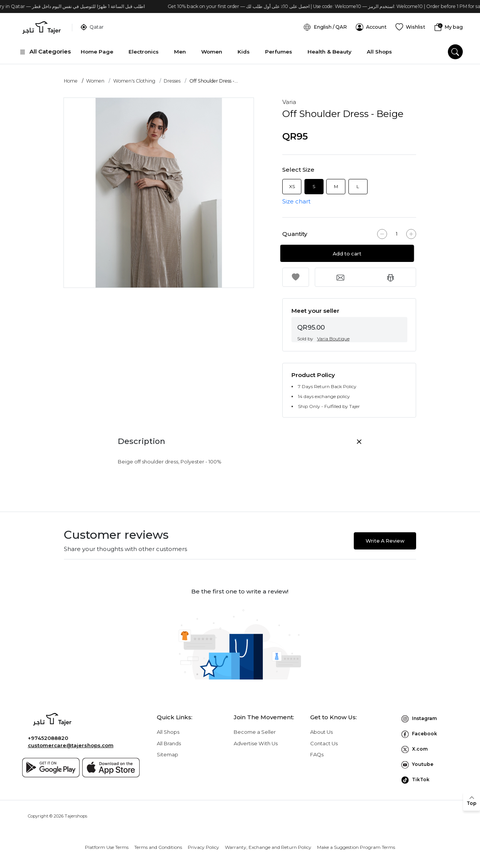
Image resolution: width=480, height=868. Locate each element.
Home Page (97, 48)
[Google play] (51, 764)
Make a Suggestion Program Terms (356, 844)
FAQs (317, 751)
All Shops (379, 48)
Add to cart (349, 251)
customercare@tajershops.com (71, 742)
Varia (289, 99)
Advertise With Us (256, 740)
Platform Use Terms (107, 844)
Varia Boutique (333, 336)
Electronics (144, 48)
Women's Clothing (134, 78)
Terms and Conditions (158, 844)
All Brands (169, 740)
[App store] (111, 764)
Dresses (172, 78)
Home (71, 78)
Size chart (296, 198)
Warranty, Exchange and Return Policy (268, 844)
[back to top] (472, 801)
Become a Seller (255, 729)
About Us (321, 729)
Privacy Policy (203, 844)
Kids (244, 48)
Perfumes (279, 48)
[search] (455, 48)
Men (180, 48)
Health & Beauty (329, 48)
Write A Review (385, 537)
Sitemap (168, 751)
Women (212, 48)
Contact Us (324, 740)
